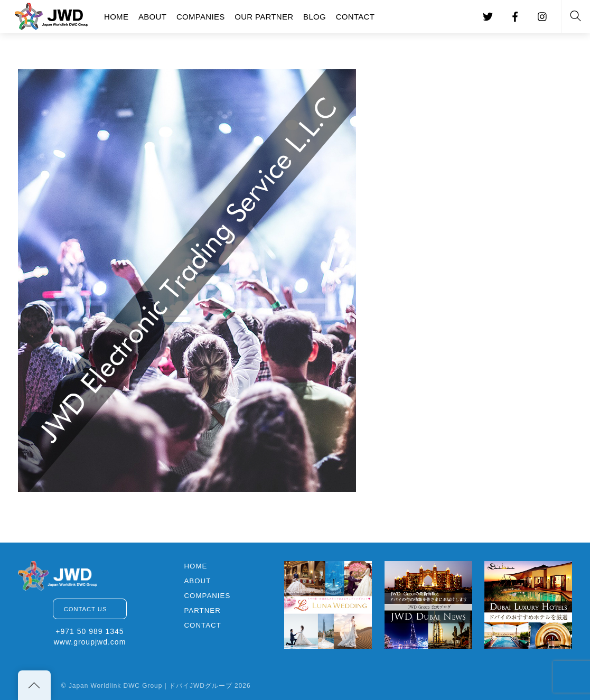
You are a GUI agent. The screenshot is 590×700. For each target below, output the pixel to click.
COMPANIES (201, 17)
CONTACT (355, 17)
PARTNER (202, 610)
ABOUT (152, 17)
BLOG (315, 17)
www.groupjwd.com (90, 642)
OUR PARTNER (264, 17)
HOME (116, 17)
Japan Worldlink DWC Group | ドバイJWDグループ (151, 686)
